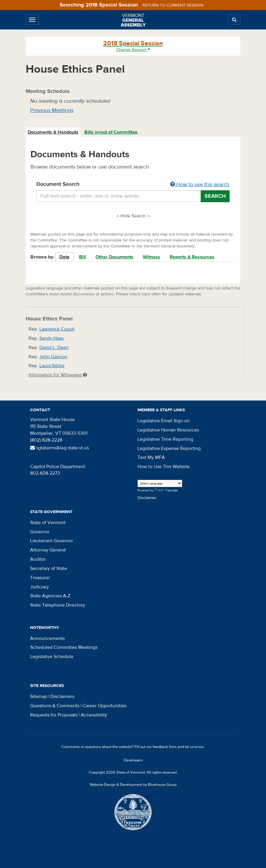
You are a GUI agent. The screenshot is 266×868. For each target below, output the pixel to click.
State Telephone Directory (58, 605)
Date (64, 257)
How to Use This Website (164, 467)
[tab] (53, 132)
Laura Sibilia (52, 366)
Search (215, 196)
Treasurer (40, 578)
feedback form (165, 747)
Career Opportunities (105, 706)
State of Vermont (48, 523)
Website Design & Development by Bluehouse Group (133, 785)
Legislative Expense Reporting (169, 448)
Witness (151, 257)
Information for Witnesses (58, 375)
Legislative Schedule (52, 657)
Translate (166, 491)
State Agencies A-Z (50, 596)
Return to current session (173, 5)
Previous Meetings (52, 110)
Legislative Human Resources (168, 430)
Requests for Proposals (54, 715)
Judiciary (40, 587)
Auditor (38, 559)
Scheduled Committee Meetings (64, 647)
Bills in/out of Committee (111, 132)
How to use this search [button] (200, 184)
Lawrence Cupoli (57, 329)
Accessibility (94, 715)
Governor (40, 532)
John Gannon (53, 357)
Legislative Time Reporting (165, 439)
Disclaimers (62, 696)
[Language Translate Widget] (160, 483)
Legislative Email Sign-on (164, 421)
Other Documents (114, 257)
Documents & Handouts (53, 132)
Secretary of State (49, 568)
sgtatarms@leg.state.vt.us (59, 448)
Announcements (47, 638)
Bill (82, 257)
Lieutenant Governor (52, 541)
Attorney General (48, 550)
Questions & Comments (55, 706)
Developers (133, 760)
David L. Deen (54, 347)
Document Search (133, 185)
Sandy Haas (51, 338)
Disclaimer (147, 498)
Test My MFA (151, 457)
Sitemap (39, 696)
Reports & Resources (192, 257)
